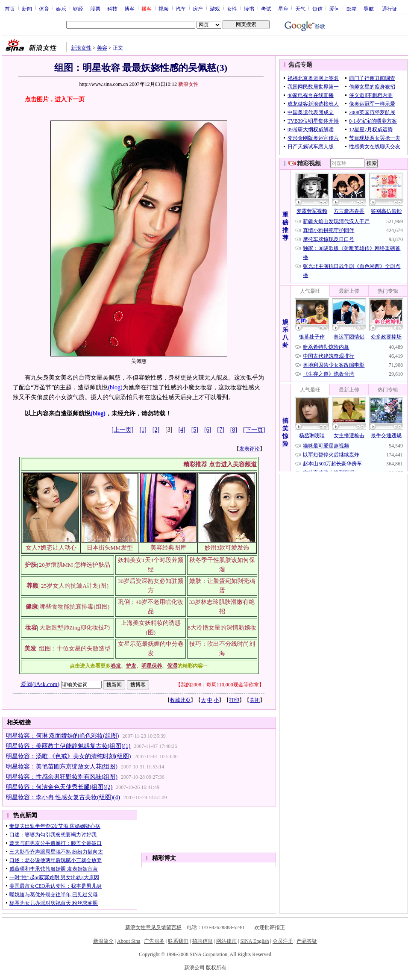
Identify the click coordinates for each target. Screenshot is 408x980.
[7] (220, 430)
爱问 (335, 9)
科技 (112, 9)
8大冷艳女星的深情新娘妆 (222, 628)
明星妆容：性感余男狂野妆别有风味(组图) (62, 777)
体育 (44, 9)
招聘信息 (203, 941)
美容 (102, 48)
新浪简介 (103, 941)
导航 (369, 9)
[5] (195, 430)
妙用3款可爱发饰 (227, 548)
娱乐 (61, 9)
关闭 (255, 700)
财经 (78, 9)
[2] (156, 430)
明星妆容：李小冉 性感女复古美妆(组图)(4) (63, 797)
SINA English (254, 941)
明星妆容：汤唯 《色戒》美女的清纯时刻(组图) (69, 756)
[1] (143, 430)
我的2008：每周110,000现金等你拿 (220, 685)
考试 (266, 9)
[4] (182, 430)
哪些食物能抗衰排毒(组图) (75, 607)
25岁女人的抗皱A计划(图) (75, 586)
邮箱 (352, 9)
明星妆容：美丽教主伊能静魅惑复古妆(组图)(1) (68, 746)
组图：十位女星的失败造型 (75, 649)
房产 (198, 9)
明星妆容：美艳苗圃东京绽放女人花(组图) (62, 767)
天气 (300, 9)
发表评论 (249, 449)
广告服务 (154, 941)
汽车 (181, 9)
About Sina (129, 941)
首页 (10, 9)
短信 (317, 9)
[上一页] (122, 430)
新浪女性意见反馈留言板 (153, 927)
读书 (249, 9)
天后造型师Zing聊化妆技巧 (75, 628)
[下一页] (254, 430)
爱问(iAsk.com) (40, 684)
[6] (208, 430)
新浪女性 (81, 48)
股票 (95, 9)
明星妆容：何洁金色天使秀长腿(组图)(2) (59, 787)
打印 (234, 700)
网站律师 (226, 941)
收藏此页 (180, 700)
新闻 (27, 9)
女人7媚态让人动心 (51, 548)
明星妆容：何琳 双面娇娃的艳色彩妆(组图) (63, 736)
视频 (164, 9)
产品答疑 (307, 941)
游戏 (215, 9)
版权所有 (216, 968)
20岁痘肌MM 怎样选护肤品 (75, 565)
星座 (283, 9)
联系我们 (178, 941)
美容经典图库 (168, 548)
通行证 (390, 9)
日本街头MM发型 (110, 548)
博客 (129, 9)
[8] (234, 430)
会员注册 (283, 941)
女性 (232, 9)
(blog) (115, 387)
